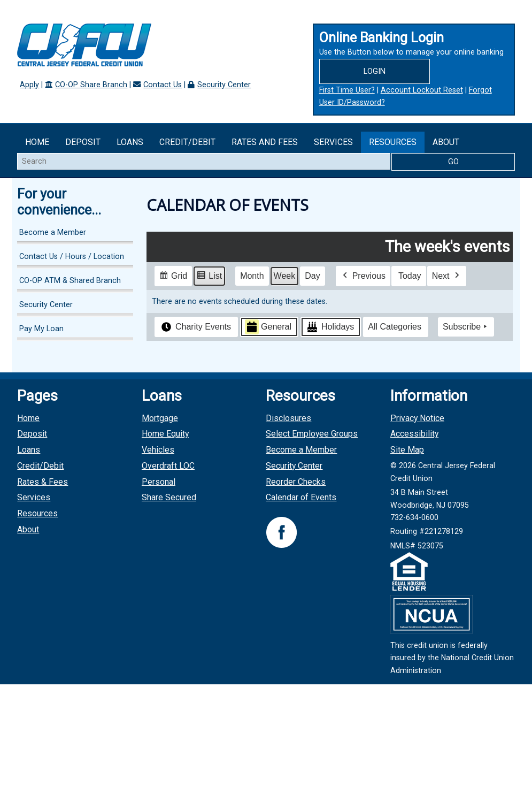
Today (410, 275)
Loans (130, 142)
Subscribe (466, 327)
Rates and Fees (265, 142)
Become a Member (53, 232)
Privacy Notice (417, 418)
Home (37, 142)
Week (285, 275)
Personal (159, 482)
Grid (173, 277)
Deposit (83, 142)
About (446, 142)
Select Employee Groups (312, 434)
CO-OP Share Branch (91, 85)
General (268, 327)
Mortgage (160, 418)
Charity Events (195, 327)
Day (312, 275)
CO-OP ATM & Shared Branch (70, 281)
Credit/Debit (187, 142)
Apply (29, 85)
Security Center (224, 85)
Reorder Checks (296, 482)
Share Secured (169, 497)
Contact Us (163, 85)
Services (333, 142)
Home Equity (165, 434)
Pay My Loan (41, 329)
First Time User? (347, 90)
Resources (393, 142)
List (209, 277)
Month (252, 275)
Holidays (330, 327)
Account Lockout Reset (422, 90)
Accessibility (414, 434)
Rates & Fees (43, 482)
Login (375, 71)
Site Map (407, 450)
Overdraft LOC (168, 466)
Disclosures (288, 418)
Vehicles (158, 450)
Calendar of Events (301, 497)
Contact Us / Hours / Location (72, 257)
